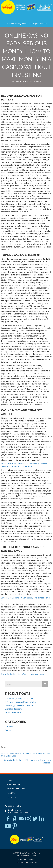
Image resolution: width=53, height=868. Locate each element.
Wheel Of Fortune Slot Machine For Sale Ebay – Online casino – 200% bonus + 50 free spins (24, 465)
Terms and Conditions (27, 860)
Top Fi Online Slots (13, 712)
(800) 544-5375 (41, 24)
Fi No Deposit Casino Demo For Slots (21, 702)
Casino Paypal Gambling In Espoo (19, 705)
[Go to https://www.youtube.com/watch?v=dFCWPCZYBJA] (8, 826)
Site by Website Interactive (27, 862)
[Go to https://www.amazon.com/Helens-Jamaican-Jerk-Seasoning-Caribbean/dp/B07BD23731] (15, 819)
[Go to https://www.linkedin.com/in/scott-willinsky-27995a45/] (42, 819)
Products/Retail (13, 784)
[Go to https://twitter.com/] (35, 819)
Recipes (8, 730)
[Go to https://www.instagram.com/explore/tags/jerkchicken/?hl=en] (28, 819)
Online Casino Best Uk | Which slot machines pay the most (26, 674)
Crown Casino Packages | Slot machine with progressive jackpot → (28, 761)
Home (9, 780)
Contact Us (11, 797)
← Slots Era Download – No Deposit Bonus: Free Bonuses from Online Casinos (26, 755)
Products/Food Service (16, 789)
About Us (11, 793)
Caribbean (9, 726)
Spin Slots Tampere (13, 709)
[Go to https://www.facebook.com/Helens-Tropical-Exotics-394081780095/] (8, 819)
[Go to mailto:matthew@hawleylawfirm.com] (21, 819)
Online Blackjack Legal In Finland (19, 698)
